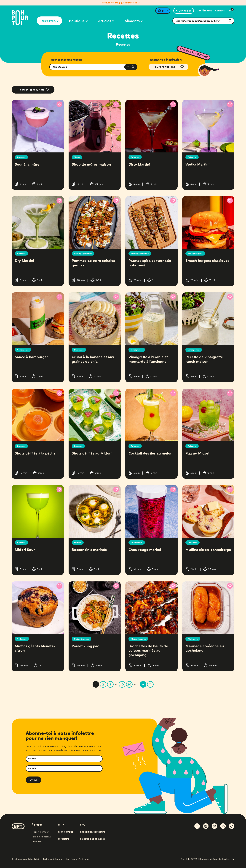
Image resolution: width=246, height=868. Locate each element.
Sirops (78, 157)
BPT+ (165, 11)
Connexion (184, 11)
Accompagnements (85, 254)
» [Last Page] (150, 684)
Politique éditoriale (53, 859)
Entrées (78, 543)
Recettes (49, 21)
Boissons (22, 157)
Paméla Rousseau (41, 837)
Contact (220, 11)
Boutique (78, 21)
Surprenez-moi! (166, 67)
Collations (194, 543)
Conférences (204, 11)
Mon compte (66, 832)
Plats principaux (197, 254)
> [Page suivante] (143, 684)
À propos (37, 825)
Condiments (24, 350)
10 (122, 685)
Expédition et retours (94, 832)
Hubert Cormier (40, 832)
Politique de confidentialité (25, 859)
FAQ (83, 825)
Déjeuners (80, 350)
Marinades (194, 639)
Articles (106, 21)
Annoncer (37, 842)
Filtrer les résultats (32, 90)
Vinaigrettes (138, 350)
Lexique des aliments (94, 839)
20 (129, 685)
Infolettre (64, 839)
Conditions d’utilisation (78, 859)
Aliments (134, 21)
